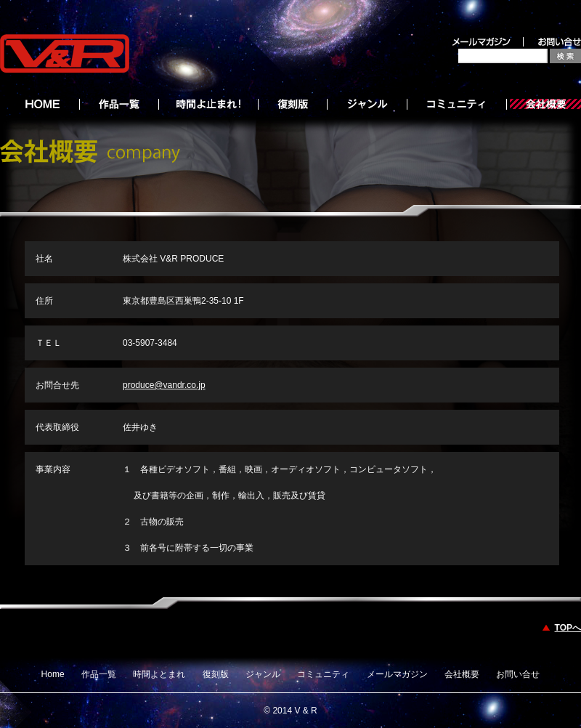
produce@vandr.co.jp (164, 385)
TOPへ (568, 628)
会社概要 (462, 674)
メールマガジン (397, 674)
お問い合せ (518, 674)
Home (53, 674)
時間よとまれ (159, 674)
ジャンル (263, 674)
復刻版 (216, 674)
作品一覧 (99, 674)
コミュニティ (323, 674)
